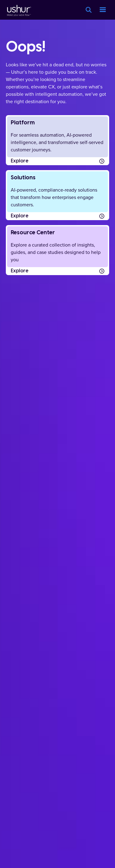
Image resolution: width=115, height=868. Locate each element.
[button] (103, 10)
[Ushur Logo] (18, 10)
